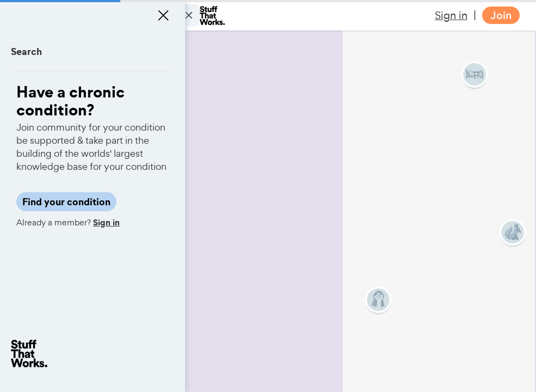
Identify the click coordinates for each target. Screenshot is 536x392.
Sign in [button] (451, 15)
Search (26, 51)
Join (501, 16)
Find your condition (66, 202)
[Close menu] (163, 15)
